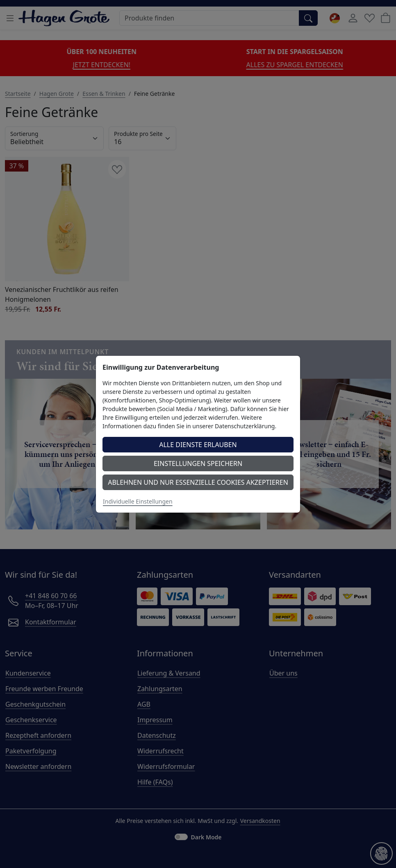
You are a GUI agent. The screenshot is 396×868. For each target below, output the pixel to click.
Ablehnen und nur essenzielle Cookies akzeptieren (198, 482)
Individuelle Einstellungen (138, 501)
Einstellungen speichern (198, 463)
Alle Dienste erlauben (198, 445)
